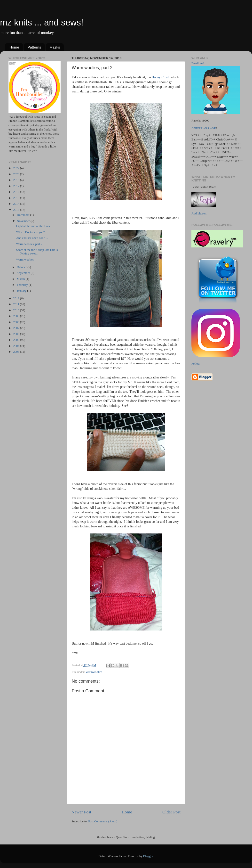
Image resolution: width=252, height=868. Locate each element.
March (21, 279)
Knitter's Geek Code (204, 128)
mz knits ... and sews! (42, 22)
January (22, 291)
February (23, 285)
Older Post (171, 812)
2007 (16, 328)
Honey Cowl (160, 77)
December (24, 215)
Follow (196, 364)
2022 (16, 168)
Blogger (148, 856)
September (24, 273)
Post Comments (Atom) (103, 821)
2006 (16, 334)
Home (14, 47)
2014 (16, 204)
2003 (16, 352)
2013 (16, 210)
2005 (16, 340)
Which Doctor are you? (30, 232)
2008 (16, 322)
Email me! (198, 63)
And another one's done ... (32, 238)
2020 (16, 174)
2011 (16, 304)
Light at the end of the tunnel (34, 226)
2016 (16, 192)
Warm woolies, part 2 (29, 244)
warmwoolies (94, 672)
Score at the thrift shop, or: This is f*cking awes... (37, 252)
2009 (16, 316)
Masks (55, 47)
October (22, 267)
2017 (16, 186)
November (24, 221)
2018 (16, 180)
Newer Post (81, 812)
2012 (16, 298)
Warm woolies (25, 260)
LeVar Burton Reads (204, 187)
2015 (16, 198)
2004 (16, 346)
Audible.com (199, 213)
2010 (16, 310)
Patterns (34, 47)
